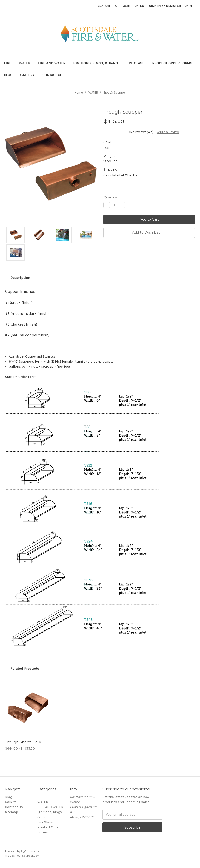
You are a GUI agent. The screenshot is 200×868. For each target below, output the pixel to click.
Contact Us (52, 75)
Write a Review (168, 132)
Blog (8, 75)
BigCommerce (30, 851)
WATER (25, 63)
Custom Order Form (21, 377)
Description (20, 278)
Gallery (27, 75)
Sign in (155, 6)
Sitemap (12, 812)
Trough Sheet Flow (23, 742)
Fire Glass (135, 63)
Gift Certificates (129, 6)
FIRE (8, 63)
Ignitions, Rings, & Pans (95, 63)
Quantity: (110, 197)
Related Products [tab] (25, 669)
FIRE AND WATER (52, 63)
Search (104, 6)
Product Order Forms (172, 63)
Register (173, 6)
